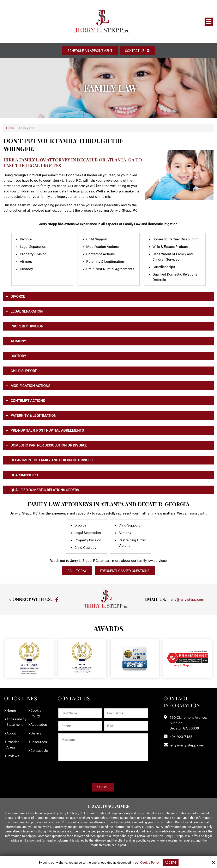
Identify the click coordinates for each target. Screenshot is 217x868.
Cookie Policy (150, 863)
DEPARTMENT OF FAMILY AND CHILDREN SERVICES (52, 460)
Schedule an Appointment (90, 51)
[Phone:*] (80, 726)
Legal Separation (27, 311)
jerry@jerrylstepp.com (187, 599)
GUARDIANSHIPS (24, 475)
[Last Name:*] (126, 713)
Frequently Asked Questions (125, 571)
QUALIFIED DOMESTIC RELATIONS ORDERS (45, 490)
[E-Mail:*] (126, 726)
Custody (18, 356)
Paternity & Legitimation (33, 415)
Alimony (18, 341)
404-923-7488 (181, 737)
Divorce (18, 296)
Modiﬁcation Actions (30, 386)
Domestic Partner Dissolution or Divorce (49, 445)
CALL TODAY (77, 571)
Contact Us (135, 51)
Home (10, 128)
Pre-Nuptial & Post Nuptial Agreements (47, 430)
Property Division (27, 326)
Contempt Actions (28, 401)
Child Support (24, 371)
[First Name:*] (80, 713)
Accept (171, 863)
